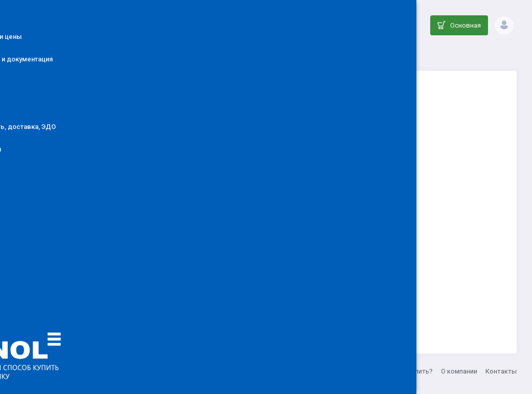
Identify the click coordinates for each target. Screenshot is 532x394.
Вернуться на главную (344, 295)
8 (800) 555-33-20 (314, 371)
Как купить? (414, 371)
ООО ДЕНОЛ (213, 371)
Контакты (501, 371)
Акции (377, 371)
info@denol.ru (260, 371)
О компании (459, 371)
